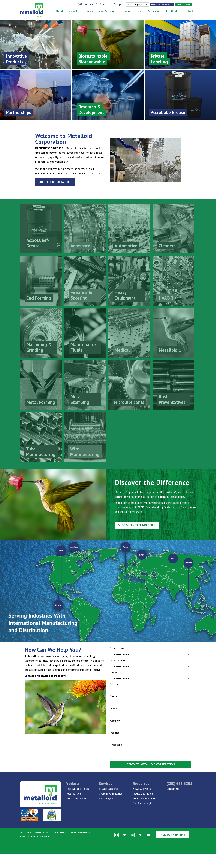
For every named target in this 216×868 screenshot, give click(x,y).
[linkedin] (140, 835)
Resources (127, 11)
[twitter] (124, 835)
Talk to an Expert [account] (183, 5)
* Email (114, 697)
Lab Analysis (106, 798)
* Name (114, 685)
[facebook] (117, 835)
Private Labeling (108, 789)
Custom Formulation (111, 794)
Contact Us (173, 789)
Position (115, 734)
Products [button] (73, 11)
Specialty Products (76, 798)
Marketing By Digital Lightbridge (35, 836)
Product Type (118, 661)
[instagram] (132, 835)
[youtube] (148, 835)
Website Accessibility (80, 833)
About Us (106, 4)
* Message (116, 746)
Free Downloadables (145, 798)
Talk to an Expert (172, 835)
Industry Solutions (149, 11)
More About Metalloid (54, 182)
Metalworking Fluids (77, 789)
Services (88, 11)
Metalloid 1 (172, 11)
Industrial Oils (73, 794)
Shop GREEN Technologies (137, 524)
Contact (188, 11)
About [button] (59, 11)
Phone (114, 710)
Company (115, 722)
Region (114, 673)
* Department (118, 649)
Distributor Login (142, 803)
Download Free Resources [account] (162, 5)
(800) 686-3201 (88, 4)
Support (119, 4)
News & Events (107, 11)
